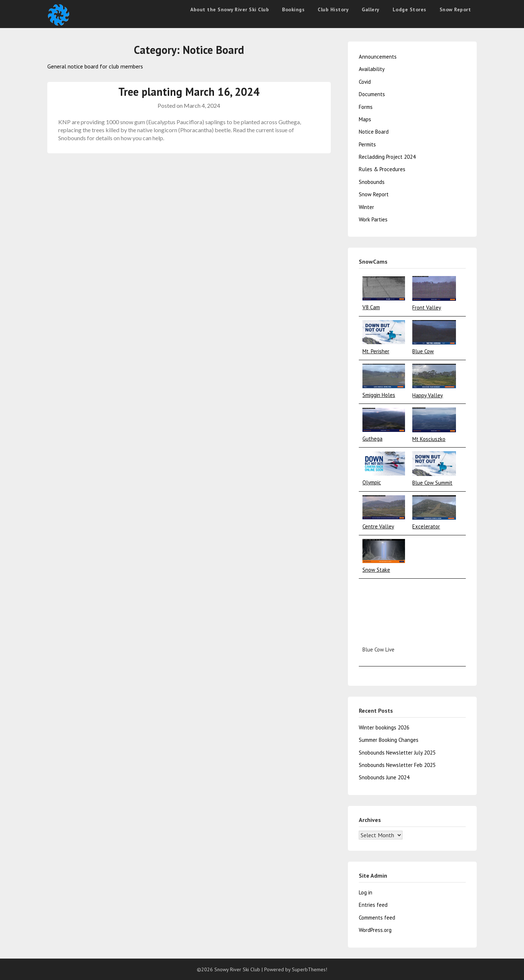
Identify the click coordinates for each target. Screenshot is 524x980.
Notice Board (374, 132)
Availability (372, 69)
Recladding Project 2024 (387, 157)
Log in (366, 892)
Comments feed (377, 918)
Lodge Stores (410, 9)
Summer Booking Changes (389, 740)
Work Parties (373, 219)
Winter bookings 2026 (384, 727)
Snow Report (455, 9)
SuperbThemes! (309, 969)
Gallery (371, 9)
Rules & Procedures (382, 169)
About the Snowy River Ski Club (230, 9)
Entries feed (373, 905)
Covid (365, 82)
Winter (366, 207)
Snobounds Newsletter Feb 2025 (397, 765)
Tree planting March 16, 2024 (189, 92)
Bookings (293, 9)
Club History (333, 9)
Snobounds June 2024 (384, 777)
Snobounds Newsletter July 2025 (397, 753)
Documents (372, 94)
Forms (366, 107)
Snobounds (372, 182)
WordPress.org (375, 930)
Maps (365, 119)
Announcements (378, 57)
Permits (367, 144)
